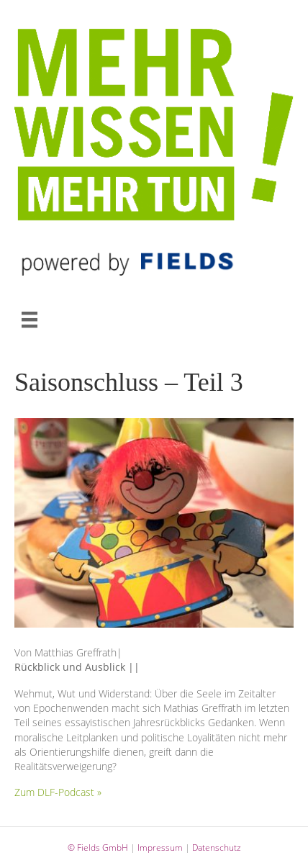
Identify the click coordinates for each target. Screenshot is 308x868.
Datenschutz (217, 847)
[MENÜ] (30, 320)
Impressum (160, 847)
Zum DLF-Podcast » (58, 792)
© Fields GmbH (98, 847)
